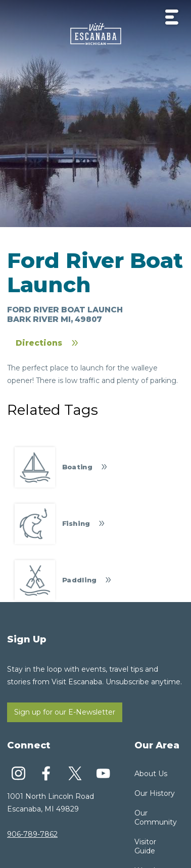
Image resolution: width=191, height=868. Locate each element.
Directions (39, 343)
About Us (151, 774)
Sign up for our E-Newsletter (65, 712)
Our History (155, 793)
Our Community (156, 818)
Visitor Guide (145, 846)
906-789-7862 (32, 834)
